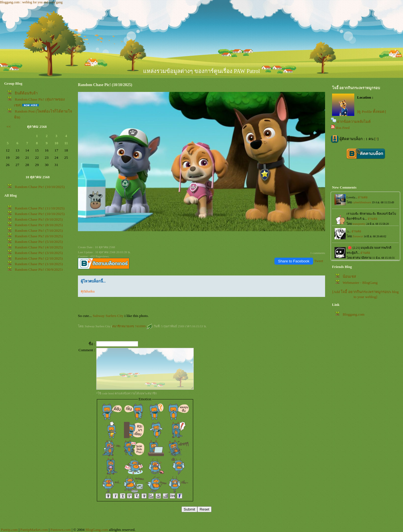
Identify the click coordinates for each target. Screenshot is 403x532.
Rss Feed (343, 128)
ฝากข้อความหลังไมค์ (354, 122)
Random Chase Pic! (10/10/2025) (40, 187)
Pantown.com (61, 530)
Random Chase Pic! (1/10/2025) (39, 264)
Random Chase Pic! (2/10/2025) (39, 258)
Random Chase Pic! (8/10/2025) (39, 225)
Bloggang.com (353, 314)
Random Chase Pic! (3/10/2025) (39, 253)
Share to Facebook (294, 261)
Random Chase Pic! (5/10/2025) (39, 242)
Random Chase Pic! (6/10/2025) (39, 236)
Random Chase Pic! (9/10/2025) (39, 219)
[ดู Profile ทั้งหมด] (372, 112)
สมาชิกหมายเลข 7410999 (132, 326)
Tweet (319, 261)
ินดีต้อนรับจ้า (26, 93)
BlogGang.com (97, 530)
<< (9, 127)
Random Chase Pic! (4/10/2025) (39, 247)
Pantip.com (9, 530)
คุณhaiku (88, 291)
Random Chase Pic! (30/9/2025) (39, 269)
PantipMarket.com (34, 530)
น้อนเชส (349, 276)
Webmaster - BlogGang (360, 283)
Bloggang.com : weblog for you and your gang (31, 2)
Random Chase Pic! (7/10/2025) (39, 230)
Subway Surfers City (108, 316)
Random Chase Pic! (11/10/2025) (40, 208)
